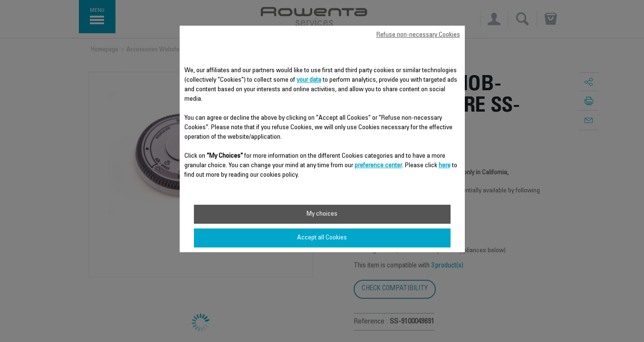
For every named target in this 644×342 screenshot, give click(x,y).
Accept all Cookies (322, 238)
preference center (378, 166)
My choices (322, 214)
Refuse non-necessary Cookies (418, 35)
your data (309, 80)
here (445, 166)
